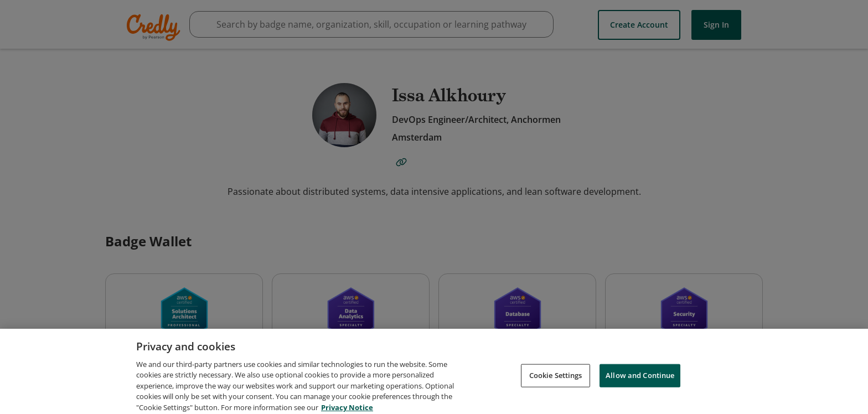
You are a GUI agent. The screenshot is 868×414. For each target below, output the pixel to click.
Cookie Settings (556, 400)
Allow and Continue (640, 400)
